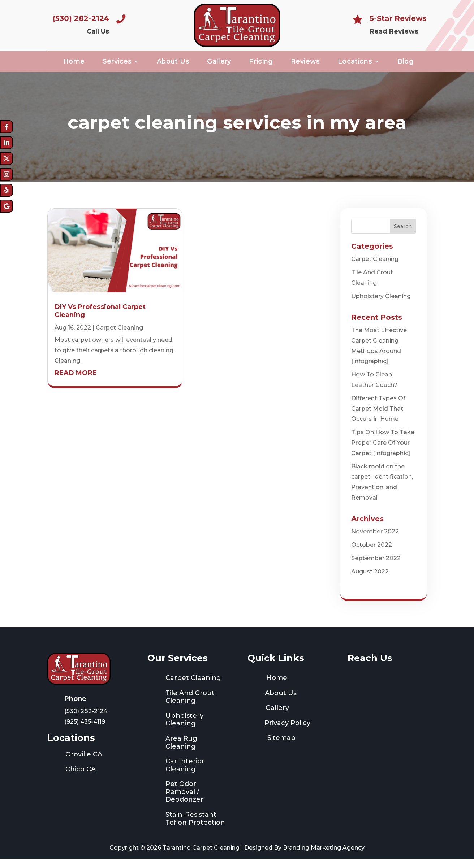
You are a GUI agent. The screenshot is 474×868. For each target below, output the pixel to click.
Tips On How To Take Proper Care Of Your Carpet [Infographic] (383, 452)
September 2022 (376, 568)
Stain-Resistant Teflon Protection (195, 828)
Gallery (219, 64)
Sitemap (281, 747)
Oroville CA (84, 764)
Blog (406, 64)
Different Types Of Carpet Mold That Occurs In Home (378, 418)
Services (117, 64)
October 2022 (372, 554)
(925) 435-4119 (85, 731)
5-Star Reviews (398, 18)
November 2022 (375, 541)
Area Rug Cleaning (181, 752)
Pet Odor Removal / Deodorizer (184, 801)
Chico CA (81, 778)
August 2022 (370, 581)
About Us (173, 64)
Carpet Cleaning (119, 337)
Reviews (305, 64)
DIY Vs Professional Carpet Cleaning (100, 320)
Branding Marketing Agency (324, 857)
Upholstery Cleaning (381, 305)
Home (74, 64)
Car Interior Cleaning (185, 775)
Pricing (261, 64)
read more (76, 382)
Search (403, 235)
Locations (355, 64)
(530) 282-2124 (81, 18)
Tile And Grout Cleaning (190, 706)
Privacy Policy (287, 732)
